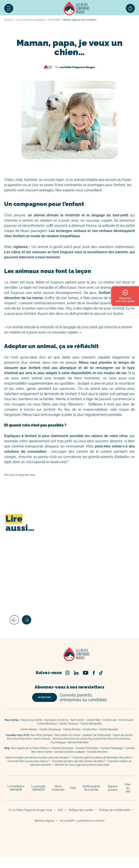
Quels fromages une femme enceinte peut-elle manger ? (38, 757)
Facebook (94, 673)
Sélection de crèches (130, 8)
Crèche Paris (93, 720)
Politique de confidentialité (115, 810)
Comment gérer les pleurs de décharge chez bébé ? (103, 757)
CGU (60, 810)
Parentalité (54, 20)
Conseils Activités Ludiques (70, 752)
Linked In (76, 673)
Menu (9, 8)
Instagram (68, 673)
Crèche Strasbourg (50, 729)
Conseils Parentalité (87, 748)
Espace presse (113, 788)
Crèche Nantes (29, 729)
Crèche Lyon (126, 720)
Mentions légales (44, 821)
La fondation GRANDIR (16, 788)
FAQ (73, 788)
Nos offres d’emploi (42, 735)
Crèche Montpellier (91, 724)
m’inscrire (45, 697)
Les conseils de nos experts (30, 20)
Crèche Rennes (72, 729)
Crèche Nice (90, 729)
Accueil (77, 8)
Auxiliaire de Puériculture (97, 735)
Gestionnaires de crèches (91, 788)
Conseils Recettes (98, 752)
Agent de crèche (123, 735)
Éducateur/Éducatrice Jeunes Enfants (29, 739)
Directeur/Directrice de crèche (71, 739)
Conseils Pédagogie (112, 748)
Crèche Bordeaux (47, 724)
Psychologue (58, 742)
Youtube (86, 673)
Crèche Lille (110, 720)
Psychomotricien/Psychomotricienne (109, 739)
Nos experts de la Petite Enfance (30, 748)
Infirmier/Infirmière (78, 742)
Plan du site (128, 788)
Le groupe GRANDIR (38, 788)
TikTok (101, 673)
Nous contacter (58, 788)
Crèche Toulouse (69, 724)
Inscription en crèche (56, 720)
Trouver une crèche (31, 720)
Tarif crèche (77, 720)
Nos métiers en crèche (68, 735)
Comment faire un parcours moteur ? (29, 761)
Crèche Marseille (109, 729)
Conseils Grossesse (62, 748)
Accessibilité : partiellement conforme (82, 821)
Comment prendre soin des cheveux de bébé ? (79, 761)
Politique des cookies (81, 810)
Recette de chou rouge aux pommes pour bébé (82, 765)
